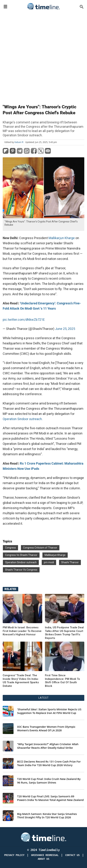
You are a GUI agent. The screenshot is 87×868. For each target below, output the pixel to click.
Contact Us (72, 855)
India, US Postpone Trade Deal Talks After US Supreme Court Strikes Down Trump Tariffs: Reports (64, 633)
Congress (10, 548)
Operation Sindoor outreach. (23, 419)
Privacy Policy (14, 855)
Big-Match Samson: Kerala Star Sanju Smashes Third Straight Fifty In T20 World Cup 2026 (47, 816)
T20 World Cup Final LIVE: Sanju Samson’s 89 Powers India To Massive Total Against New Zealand (50, 798)
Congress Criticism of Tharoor (40, 548)
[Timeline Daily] (43, 837)
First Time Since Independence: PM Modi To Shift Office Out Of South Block (62, 681)
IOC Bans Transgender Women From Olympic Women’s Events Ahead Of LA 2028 (46, 729)
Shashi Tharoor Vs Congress (21, 570)
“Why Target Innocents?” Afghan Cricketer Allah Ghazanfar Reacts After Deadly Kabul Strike (48, 746)
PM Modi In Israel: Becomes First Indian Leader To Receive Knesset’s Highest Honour (22, 631)
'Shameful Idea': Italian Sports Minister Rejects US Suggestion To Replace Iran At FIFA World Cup (49, 711)
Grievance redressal (45, 855)
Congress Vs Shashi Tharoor (21, 555)
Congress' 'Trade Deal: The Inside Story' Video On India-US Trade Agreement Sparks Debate (21, 681)
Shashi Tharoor (70, 562)
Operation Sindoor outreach (21, 562)
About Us (43, 859)
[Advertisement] (43, 56)
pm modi (49, 562)
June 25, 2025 (65, 329)
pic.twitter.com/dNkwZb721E (24, 320)
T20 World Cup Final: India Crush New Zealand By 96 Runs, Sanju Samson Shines (49, 781)
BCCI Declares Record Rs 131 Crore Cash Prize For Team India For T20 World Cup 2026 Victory (49, 763)
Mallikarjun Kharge (62, 238)
